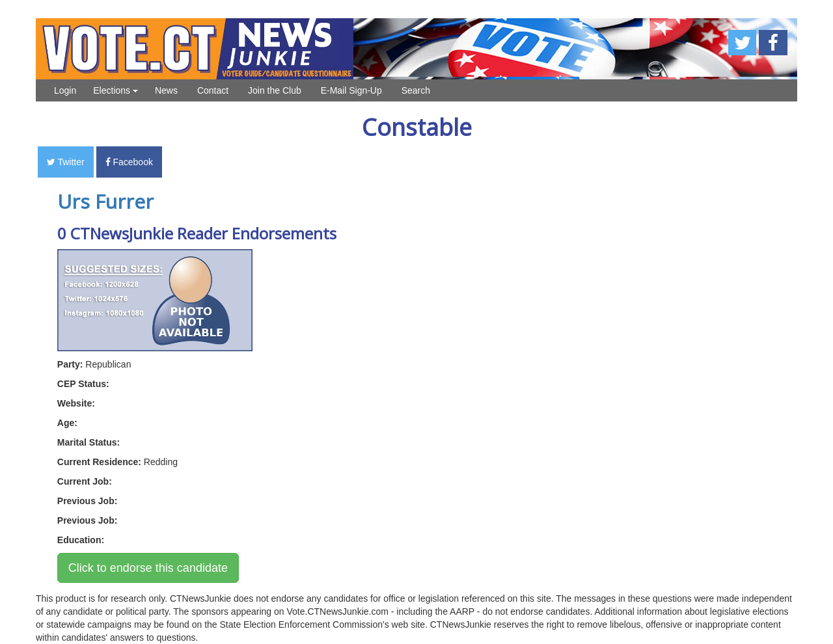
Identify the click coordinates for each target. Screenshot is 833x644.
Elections (116, 90)
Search (416, 90)
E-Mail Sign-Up (351, 90)
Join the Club (275, 90)
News (166, 90)
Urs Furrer (105, 201)
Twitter (66, 162)
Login (65, 90)
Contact (213, 90)
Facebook (129, 162)
